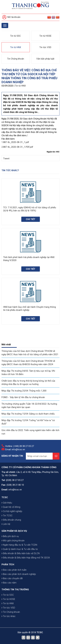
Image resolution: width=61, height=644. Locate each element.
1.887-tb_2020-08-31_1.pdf (15, 142)
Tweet (6, 159)
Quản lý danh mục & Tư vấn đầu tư (20, 549)
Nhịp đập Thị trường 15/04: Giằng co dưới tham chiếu (28, 414)
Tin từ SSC (16, 36)
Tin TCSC (7, 516)
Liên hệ (6, 524)
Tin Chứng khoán (16, 59)
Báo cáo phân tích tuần (14, 570)
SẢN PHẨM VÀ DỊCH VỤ (14, 531)
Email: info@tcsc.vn (15, 449)
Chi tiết (31, 219)
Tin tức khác (9, 616)
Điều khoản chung (11, 520)
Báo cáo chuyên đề (12, 578)
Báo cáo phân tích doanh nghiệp (19, 574)
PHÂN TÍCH (8, 565)
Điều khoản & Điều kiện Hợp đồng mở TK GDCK (26, 558)
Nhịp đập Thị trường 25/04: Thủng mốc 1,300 (24, 391)
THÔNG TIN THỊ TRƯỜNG (15, 590)
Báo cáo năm (9, 583)
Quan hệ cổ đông (11, 507)
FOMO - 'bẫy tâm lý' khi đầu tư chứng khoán (23, 397)
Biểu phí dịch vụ (10, 536)
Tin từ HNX (16, 47)
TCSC (5, 497)
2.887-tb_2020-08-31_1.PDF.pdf (17, 147)
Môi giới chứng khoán (13, 541)
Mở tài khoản (11, 17)
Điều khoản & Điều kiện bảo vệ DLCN (21, 553)
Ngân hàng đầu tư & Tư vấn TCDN (19, 545)
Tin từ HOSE (45, 36)
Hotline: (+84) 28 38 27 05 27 (20, 446)
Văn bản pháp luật (45, 59)
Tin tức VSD (45, 47)
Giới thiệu (7, 503)
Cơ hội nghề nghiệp (12, 511)
